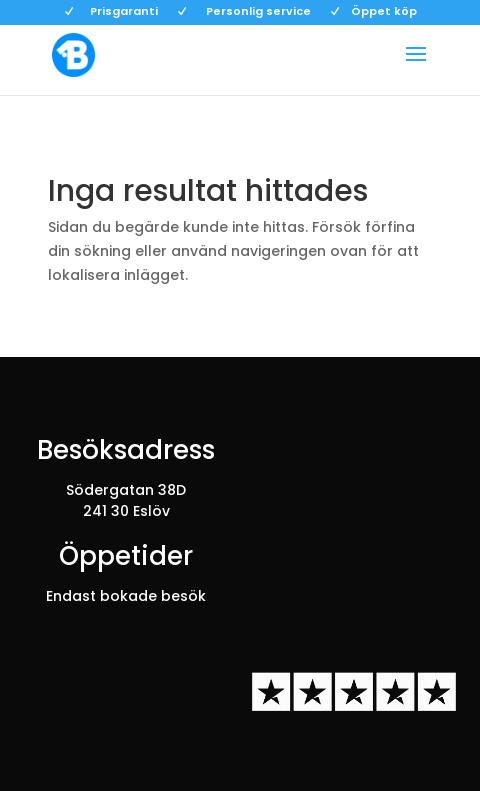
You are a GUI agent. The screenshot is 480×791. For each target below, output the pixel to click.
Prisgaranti (124, 12)
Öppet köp (384, 12)
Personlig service (258, 12)
